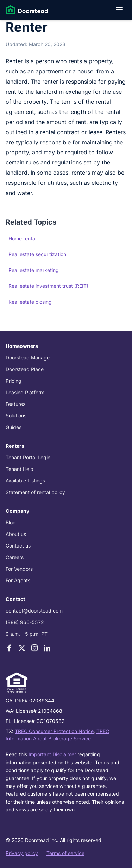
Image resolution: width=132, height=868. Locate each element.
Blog (11, 522)
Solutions (16, 416)
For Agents (18, 580)
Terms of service (65, 853)
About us (16, 534)
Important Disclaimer (52, 754)
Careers (15, 557)
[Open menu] (119, 10)
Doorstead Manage (28, 358)
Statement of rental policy (35, 492)
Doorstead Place (25, 369)
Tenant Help (20, 469)
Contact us (18, 546)
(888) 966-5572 (25, 622)
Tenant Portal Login (28, 457)
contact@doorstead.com (34, 611)
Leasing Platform (25, 392)
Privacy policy (22, 853)
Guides (14, 427)
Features (15, 404)
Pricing (14, 381)
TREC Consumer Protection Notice (54, 731)
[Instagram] (34, 648)
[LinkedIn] (47, 648)
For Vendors (19, 569)
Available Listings (25, 481)
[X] (22, 648)
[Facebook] (9, 648)
